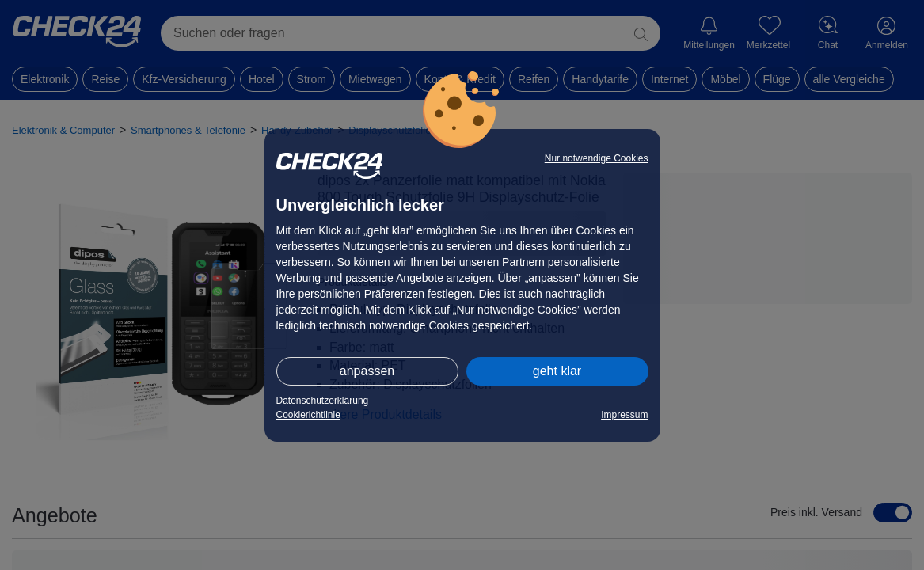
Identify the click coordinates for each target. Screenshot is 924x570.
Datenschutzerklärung (323, 401)
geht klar (557, 371)
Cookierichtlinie (308, 415)
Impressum (624, 415)
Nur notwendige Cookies (597, 158)
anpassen (367, 371)
